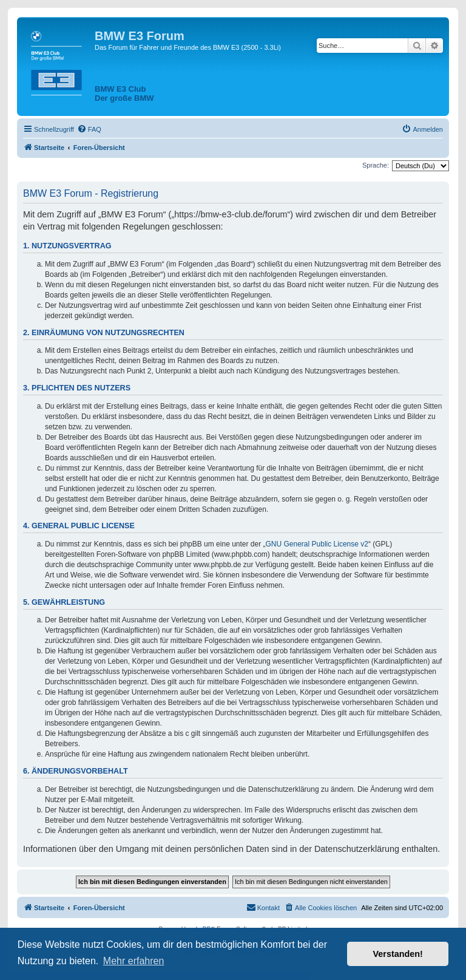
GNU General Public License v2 (317, 544)
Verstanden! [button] (398, 954)
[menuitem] (89, 129)
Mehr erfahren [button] (134, 961)
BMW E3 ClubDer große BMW (124, 94)
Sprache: (376, 165)
